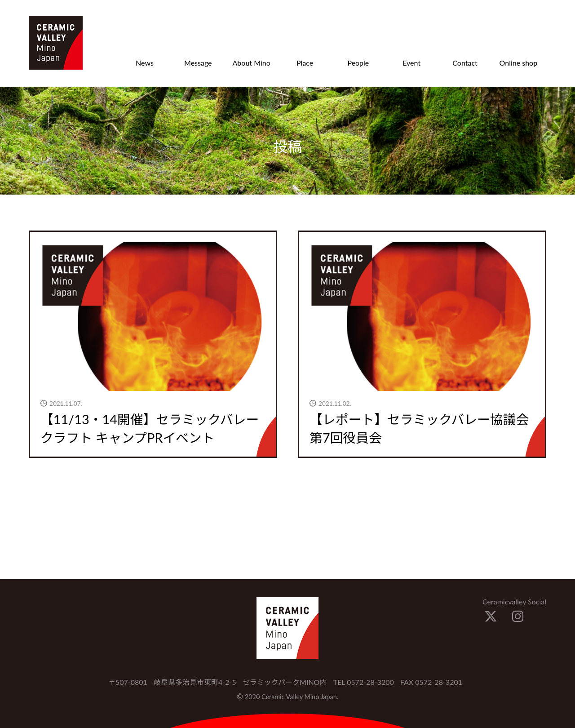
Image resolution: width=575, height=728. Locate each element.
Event (411, 63)
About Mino (252, 63)
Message (198, 63)
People (358, 63)
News (145, 63)
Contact (465, 63)
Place (305, 63)
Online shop (519, 63)
